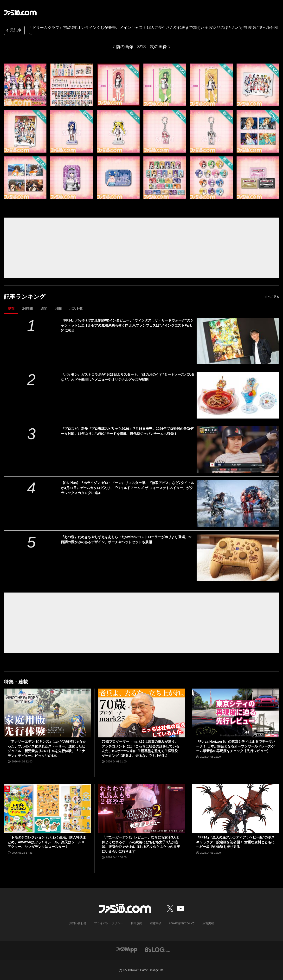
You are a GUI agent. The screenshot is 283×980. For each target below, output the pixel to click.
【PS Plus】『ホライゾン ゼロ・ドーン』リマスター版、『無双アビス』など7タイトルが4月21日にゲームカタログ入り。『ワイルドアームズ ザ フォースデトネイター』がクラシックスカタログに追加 (128, 488)
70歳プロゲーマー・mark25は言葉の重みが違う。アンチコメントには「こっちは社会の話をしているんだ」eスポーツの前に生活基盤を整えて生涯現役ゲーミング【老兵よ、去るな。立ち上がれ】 (141, 749)
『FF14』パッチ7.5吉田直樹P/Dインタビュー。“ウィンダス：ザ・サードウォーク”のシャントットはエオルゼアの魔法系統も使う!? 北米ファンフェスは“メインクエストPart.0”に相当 (127, 325)
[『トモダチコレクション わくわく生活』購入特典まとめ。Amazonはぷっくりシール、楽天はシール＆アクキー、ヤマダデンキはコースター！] (47, 809)
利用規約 (136, 923)
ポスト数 (76, 309)
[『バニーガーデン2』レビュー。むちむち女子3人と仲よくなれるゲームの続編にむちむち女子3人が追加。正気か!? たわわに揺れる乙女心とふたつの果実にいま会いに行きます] (141, 809)
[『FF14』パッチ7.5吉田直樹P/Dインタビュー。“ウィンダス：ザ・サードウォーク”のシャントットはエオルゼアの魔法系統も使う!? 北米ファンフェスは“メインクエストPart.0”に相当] (238, 341)
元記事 (13, 31)
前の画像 (125, 47)
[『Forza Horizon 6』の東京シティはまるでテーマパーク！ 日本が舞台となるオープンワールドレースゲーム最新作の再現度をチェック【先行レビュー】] (236, 713)
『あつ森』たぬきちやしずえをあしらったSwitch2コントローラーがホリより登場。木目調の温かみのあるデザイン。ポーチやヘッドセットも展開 (126, 539)
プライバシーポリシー (109, 923)
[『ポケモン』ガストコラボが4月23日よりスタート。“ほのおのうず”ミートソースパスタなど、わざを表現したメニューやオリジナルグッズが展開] (238, 395)
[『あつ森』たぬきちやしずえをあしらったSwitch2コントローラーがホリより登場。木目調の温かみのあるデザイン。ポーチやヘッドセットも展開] (238, 558)
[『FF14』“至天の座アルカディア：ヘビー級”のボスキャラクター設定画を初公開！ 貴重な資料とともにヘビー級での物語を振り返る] (236, 809)
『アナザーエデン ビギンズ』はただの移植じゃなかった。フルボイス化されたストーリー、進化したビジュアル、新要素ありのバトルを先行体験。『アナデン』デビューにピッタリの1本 (47, 749)
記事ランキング (25, 297)
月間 (58, 309)
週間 (44, 309)
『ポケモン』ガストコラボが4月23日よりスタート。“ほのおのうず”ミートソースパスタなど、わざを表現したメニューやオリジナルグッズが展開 (128, 377)
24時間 (27, 309)
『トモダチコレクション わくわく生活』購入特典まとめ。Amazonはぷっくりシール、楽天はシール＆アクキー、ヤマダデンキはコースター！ (47, 842)
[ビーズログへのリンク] (158, 949)
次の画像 (158, 47)
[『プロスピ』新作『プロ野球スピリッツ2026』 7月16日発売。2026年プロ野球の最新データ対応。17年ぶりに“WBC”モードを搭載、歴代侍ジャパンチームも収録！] (238, 449)
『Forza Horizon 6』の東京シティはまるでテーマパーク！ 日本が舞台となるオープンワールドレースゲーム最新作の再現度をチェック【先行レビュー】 (236, 746)
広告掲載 (208, 923)
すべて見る (272, 297)
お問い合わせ (78, 923)
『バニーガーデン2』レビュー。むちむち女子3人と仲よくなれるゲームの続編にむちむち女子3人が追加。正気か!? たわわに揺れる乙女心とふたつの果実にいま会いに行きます (141, 844)
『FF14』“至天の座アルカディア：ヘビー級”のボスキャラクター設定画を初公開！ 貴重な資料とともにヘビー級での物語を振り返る (235, 842)
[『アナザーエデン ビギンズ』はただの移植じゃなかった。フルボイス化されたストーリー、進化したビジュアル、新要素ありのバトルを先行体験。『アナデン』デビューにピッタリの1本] (47, 713)
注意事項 (156, 923)
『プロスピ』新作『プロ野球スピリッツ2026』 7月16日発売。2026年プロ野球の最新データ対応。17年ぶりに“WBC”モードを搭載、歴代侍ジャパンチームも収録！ (127, 431)
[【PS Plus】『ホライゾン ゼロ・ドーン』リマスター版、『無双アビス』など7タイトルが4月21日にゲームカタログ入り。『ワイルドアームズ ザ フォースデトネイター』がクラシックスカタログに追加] (238, 504)
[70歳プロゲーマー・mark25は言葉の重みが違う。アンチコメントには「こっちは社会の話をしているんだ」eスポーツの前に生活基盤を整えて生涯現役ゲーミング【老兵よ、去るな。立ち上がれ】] (141, 713)
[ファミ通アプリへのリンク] (127, 949)
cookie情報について (182, 923)
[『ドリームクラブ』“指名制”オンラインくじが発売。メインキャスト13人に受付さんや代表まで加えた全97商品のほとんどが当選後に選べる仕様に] (25, 85)
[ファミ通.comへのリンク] (20, 13)
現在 (11, 309)
